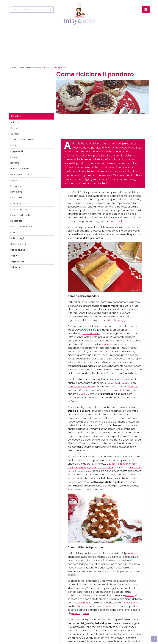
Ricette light (17, 221)
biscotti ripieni (99, 471)
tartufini (125, 464)
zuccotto (114, 464)
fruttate (82, 606)
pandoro (115, 156)
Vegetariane (17, 261)
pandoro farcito (92, 333)
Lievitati (15, 163)
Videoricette (17, 267)
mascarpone (133, 603)
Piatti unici (16, 186)
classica (115, 390)
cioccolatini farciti (78, 471)
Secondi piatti (18, 244)
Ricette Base (17, 198)
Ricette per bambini (21, 227)
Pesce (14, 180)
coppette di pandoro (120, 383)
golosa (85, 394)
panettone (132, 553)
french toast (116, 221)
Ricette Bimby (18, 203)
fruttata (125, 390)
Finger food (17, 151)
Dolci (13, 145)
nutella (108, 344)
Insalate (15, 157)
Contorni (15, 134)
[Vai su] (154, 639)
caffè (105, 614)
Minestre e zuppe (20, 174)
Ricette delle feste (20, 215)
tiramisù (135, 387)
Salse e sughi (18, 238)
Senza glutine (18, 250)
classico (130, 596)
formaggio (122, 320)
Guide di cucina (25, 68)
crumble (93, 467)
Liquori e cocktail (20, 169)
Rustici (14, 232)
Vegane (15, 256)
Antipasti (15, 122)
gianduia (94, 614)
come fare (38, 68)
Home (13, 68)
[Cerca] (28, 10)
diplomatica (85, 603)
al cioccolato (112, 606)
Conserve (16, 128)
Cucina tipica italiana (22, 140)
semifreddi (81, 467)
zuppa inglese (107, 467)
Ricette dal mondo (21, 209)
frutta (109, 320)
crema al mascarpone (81, 387)
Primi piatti (16, 192)
